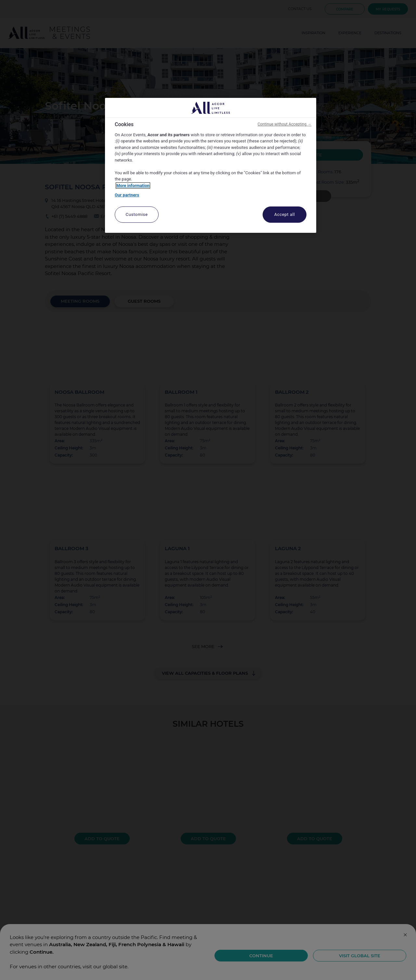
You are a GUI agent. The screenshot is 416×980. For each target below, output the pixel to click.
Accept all (285, 214)
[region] (211, 165)
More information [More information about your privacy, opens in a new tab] (133, 185)
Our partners (127, 195)
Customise (137, 214)
